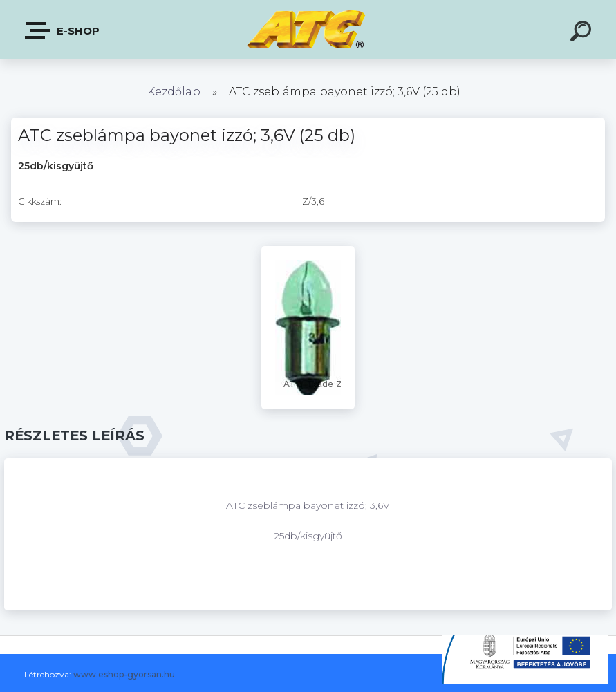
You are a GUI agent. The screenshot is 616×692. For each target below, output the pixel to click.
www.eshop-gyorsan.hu (124, 674)
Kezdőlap (174, 92)
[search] (583, 33)
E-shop (63, 30)
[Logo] (308, 29)
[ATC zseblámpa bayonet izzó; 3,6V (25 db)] (308, 251)
